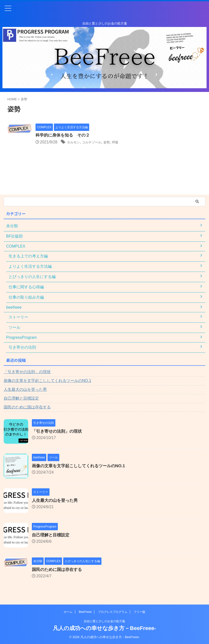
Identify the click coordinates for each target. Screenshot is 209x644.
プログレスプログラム (113, 612)
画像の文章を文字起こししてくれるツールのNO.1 (47, 381)
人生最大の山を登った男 (25, 389)
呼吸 (125, 142)
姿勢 (115, 142)
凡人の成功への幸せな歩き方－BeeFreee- (104, 628)
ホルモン (75, 142)
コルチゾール (97, 142)
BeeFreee (85, 612)
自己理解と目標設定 (21, 398)
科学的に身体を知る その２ (64, 135)
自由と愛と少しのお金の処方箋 (104, 621)
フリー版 (139, 612)
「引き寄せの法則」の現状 (27, 372)
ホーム (68, 612)
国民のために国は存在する (27, 407)
